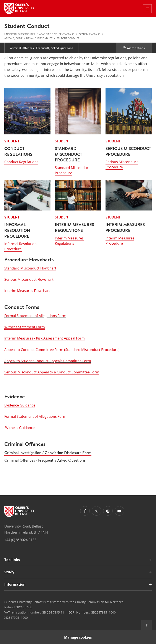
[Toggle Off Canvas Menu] (147, 9)
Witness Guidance (20, 428)
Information (15, 584)
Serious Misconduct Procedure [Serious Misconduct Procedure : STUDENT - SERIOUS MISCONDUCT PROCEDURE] (122, 164)
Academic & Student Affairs (57, 34)
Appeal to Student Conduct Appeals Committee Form (48, 361)
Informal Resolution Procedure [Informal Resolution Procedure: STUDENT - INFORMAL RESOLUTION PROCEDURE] (20, 246)
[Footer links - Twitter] (96, 511)
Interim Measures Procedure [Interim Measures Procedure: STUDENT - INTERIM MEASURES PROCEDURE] (120, 241)
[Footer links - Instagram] (108, 511)
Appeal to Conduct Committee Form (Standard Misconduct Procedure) (62, 349)
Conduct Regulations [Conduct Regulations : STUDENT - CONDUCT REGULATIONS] (21, 162)
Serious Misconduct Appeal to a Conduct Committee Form (52, 372)
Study (9, 572)
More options (134, 48)
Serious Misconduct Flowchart (29, 279)
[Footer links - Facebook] (85, 511)
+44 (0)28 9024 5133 (20, 540)
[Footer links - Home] (19, 512)
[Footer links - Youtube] (119, 511)
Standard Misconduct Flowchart (30, 268)
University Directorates (20, 34)
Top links (12, 560)
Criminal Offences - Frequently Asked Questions (41, 48)
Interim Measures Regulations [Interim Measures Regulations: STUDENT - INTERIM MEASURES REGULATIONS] (69, 241)
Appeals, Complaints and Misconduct (28, 38)
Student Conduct (68, 38)
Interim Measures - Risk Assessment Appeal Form (45, 338)
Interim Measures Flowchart (27, 291)
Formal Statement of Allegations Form (35, 316)
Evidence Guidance (20, 405)
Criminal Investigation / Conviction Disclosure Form (48, 452)
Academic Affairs (89, 34)
